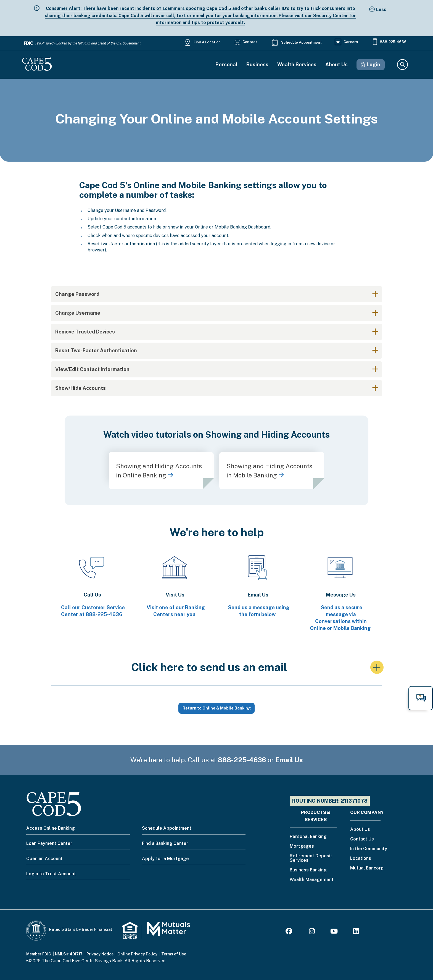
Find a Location (207, 42)
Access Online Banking (51, 828)
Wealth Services (297, 65)
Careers (351, 42)
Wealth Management (312, 880)
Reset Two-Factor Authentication (96, 350)
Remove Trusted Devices (85, 332)
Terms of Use (174, 954)
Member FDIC (39, 954)
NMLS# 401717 (69, 954)
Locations (361, 859)
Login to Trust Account (51, 874)
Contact (250, 42)
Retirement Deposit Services (311, 858)
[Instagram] (312, 932)
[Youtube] (334, 932)
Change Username (78, 313)
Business (257, 65)
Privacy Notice (100, 954)
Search (402, 65)
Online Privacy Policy (137, 954)
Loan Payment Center (49, 843)
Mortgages (302, 846)
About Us (336, 65)
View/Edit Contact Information (92, 369)
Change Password (77, 294)
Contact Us (362, 839)
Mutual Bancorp (367, 868)
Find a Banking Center (165, 843)
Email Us (289, 760)
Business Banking (308, 870)
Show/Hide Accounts (80, 388)
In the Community (369, 849)
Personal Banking (308, 837)
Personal (226, 65)
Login (373, 65)
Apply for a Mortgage (165, 859)
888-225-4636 (393, 42)
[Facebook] (290, 932)
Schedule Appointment (301, 42)
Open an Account (44, 859)
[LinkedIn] (356, 932)
